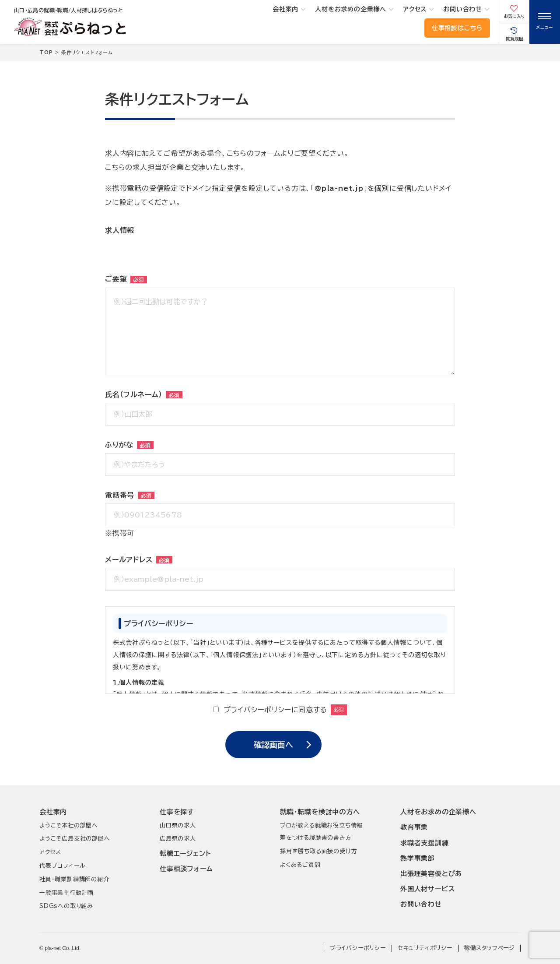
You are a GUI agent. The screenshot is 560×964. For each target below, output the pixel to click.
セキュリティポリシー (425, 948)
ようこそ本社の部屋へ (69, 825)
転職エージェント (185, 853)
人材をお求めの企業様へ (351, 9)
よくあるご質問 (300, 865)
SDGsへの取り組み (66, 906)
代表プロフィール (62, 866)
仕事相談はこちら (457, 28)
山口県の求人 (178, 825)
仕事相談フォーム (186, 869)
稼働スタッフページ (489, 948)
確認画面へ (273, 745)
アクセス (415, 9)
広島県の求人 (178, 839)
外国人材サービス (427, 889)
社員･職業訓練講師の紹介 (74, 879)
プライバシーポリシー (358, 948)
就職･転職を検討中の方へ (320, 812)
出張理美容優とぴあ (431, 874)
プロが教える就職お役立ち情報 (321, 825)
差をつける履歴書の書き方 (316, 838)
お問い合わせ (463, 9)
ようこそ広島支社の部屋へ (75, 839)
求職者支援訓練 (425, 843)
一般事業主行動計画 (66, 893)
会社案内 (285, 9)
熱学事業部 (418, 858)
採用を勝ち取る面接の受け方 (318, 851)
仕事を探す (177, 812)
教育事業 (414, 827)
